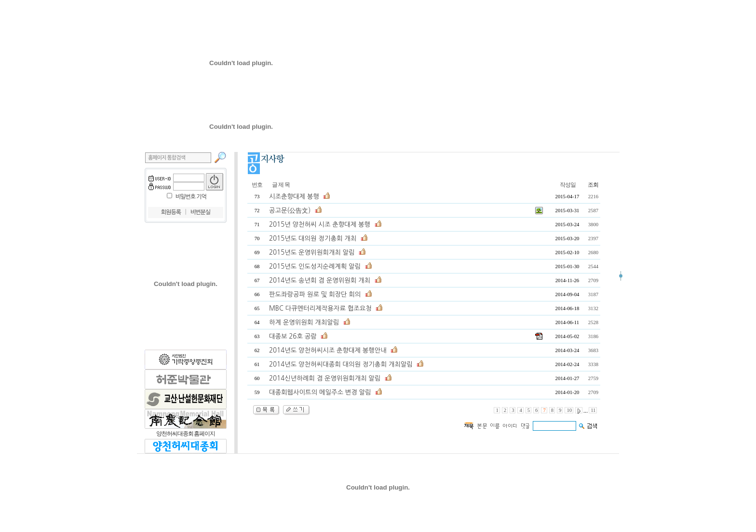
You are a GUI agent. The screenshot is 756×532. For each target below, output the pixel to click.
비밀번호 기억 (191, 197)
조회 (593, 185)
